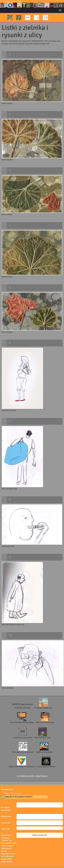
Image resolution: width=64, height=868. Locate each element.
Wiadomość (6, 816)
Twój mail (5, 829)
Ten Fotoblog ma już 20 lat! (32, 4)
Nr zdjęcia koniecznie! (6, 809)
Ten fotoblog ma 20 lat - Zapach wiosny (32, 776)
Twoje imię (6, 823)
